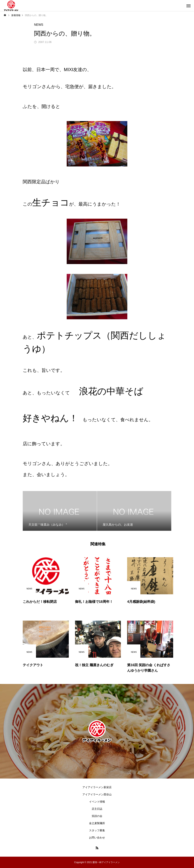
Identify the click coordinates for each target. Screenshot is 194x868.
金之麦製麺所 (97, 823)
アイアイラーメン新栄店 (97, 787)
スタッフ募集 (97, 830)
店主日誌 (97, 809)
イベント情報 (97, 802)
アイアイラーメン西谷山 (97, 794)
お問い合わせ (97, 838)
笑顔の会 (97, 816)
